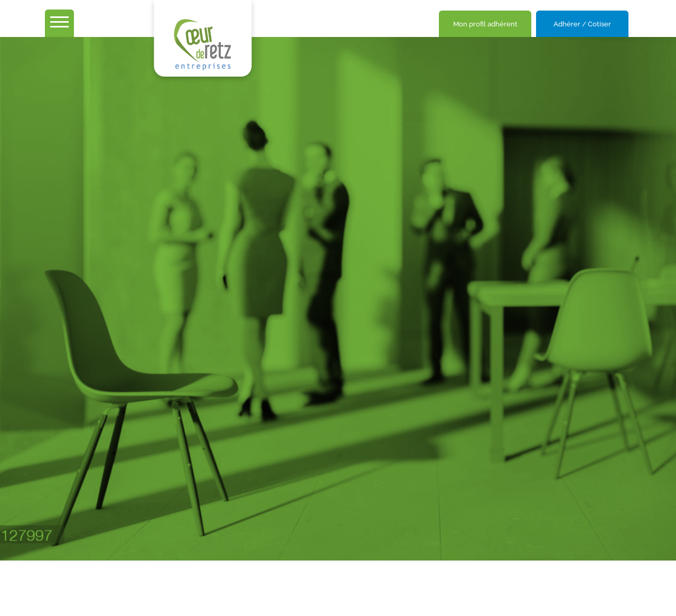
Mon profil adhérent (485, 24)
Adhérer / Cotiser (582, 24)
